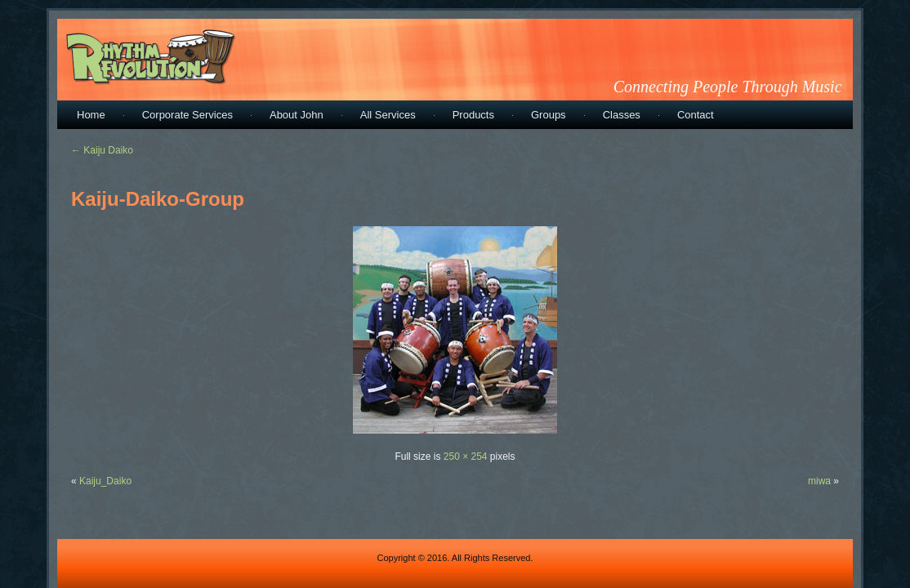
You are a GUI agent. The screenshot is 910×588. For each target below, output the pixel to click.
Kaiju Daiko (102, 150)
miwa (819, 481)
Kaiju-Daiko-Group (158, 199)
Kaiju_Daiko (105, 481)
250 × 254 (466, 457)
